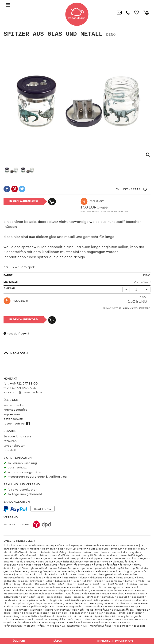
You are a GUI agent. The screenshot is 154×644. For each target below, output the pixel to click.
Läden (58, 641)
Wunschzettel (132, 189)
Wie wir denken (15, 405)
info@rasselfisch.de (28, 392)
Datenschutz (13, 419)
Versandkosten (118, 212)
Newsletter (12, 450)
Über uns (19, 641)
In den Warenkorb (24, 201)
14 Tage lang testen (18, 437)
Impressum (12, 414)
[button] (7, 190)
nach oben (19, 353)
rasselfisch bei (17, 424)
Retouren (10, 441)
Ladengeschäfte (15, 410)
